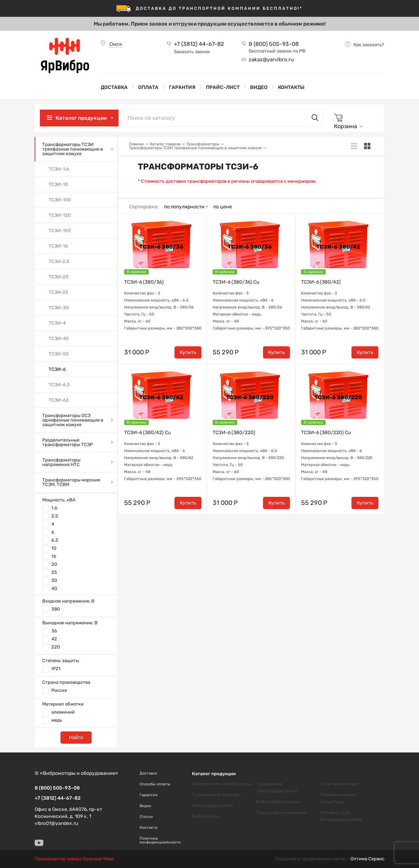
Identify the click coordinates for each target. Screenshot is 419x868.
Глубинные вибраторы (216, 795)
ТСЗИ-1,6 (59, 169)
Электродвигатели (213, 805)
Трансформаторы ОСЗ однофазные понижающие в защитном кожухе (73, 420)
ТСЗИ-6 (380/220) (234, 433)
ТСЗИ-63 (59, 400)
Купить (188, 352)
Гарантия (182, 87)
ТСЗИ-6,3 (59, 385)
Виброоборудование (279, 802)
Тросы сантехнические (281, 813)
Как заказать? (369, 45)
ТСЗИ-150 (60, 231)
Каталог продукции (81, 118)
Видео (259, 87)
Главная (136, 144)
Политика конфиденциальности (160, 840)
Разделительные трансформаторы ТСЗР (68, 442)
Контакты (291, 87)
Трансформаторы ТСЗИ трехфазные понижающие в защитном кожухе (73, 149)
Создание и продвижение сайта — (330, 859)
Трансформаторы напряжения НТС (61, 462)
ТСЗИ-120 (60, 215)
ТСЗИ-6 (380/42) (321, 282)
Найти (76, 737)
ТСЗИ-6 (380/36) (144, 282)
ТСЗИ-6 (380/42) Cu (147, 433)
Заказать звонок (192, 52)
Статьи (146, 817)
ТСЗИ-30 (59, 308)
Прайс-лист (223, 87)
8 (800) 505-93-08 (274, 44)
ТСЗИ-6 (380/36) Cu (236, 282)
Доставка (114, 87)
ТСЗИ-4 (57, 323)
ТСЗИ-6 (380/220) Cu (326, 433)
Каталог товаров (165, 144)
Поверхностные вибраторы (222, 784)
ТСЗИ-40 (59, 338)
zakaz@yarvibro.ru (271, 60)
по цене (223, 207)
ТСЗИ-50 (59, 354)
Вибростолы (206, 816)
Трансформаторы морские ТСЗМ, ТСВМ (71, 482)
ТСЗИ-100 (60, 200)
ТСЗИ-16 (58, 246)
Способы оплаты (155, 784)
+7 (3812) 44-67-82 (199, 44)
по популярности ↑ (186, 207)
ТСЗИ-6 (57, 369)
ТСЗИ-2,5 (59, 261)
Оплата (148, 87)
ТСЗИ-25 (58, 292)
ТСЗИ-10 (58, 184)
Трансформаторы (203, 144)
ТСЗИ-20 (58, 277)
